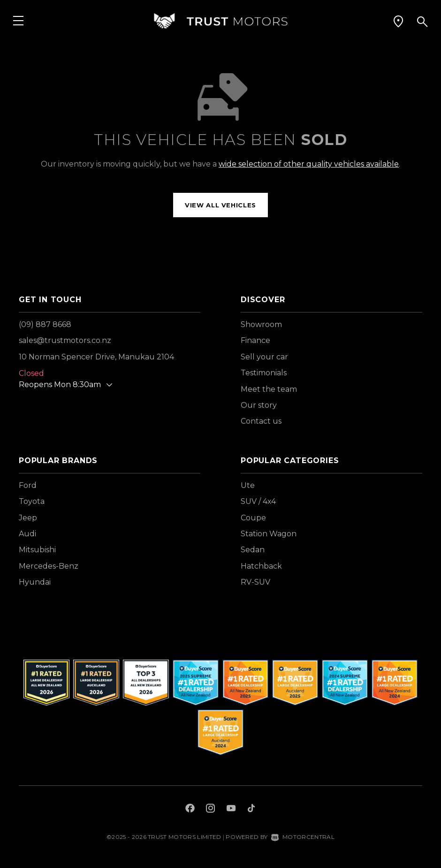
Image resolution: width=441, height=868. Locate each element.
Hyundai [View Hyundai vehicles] (35, 582)
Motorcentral (303, 837)
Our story (259, 405)
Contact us (261, 421)
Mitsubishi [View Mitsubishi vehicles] (37, 550)
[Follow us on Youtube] (231, 809)
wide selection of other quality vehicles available (309, 164)
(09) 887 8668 (45, 324)
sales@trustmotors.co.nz (65, 340)
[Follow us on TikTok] (251, 809)
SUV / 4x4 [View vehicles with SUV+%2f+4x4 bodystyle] (258, 501)
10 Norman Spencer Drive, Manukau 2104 (96, 357)
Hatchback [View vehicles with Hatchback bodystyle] (261, 566)
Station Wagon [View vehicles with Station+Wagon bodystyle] (269, 534)
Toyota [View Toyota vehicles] (32, 501)
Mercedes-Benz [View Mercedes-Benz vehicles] (49, 566)
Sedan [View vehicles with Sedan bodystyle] (253, 550)
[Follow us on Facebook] (190, 809)
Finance (255, 340)
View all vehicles (220, 205)
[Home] (220, 21)
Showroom (261, 324)
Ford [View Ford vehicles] (28, 485)
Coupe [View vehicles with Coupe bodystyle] (253, 518)
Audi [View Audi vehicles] (27, 534)
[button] (398, 21)
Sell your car (264, 357)
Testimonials (264, 373)
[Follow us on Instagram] (211, 809)
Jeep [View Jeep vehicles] (28, 518)
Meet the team (269, 389)
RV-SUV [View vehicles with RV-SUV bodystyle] (255, 582)
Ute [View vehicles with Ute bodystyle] (248, 485)
